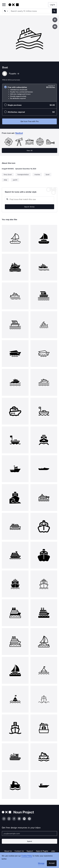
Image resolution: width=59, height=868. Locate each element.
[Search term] (31, 11)
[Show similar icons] (55, 27)
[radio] (29, 93)
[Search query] (29, 199)
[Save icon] (55, 20)
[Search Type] (6, 11)
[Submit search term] (54, 11)
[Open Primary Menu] (4, 5)
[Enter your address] (29, 833)
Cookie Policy (27, 856)
